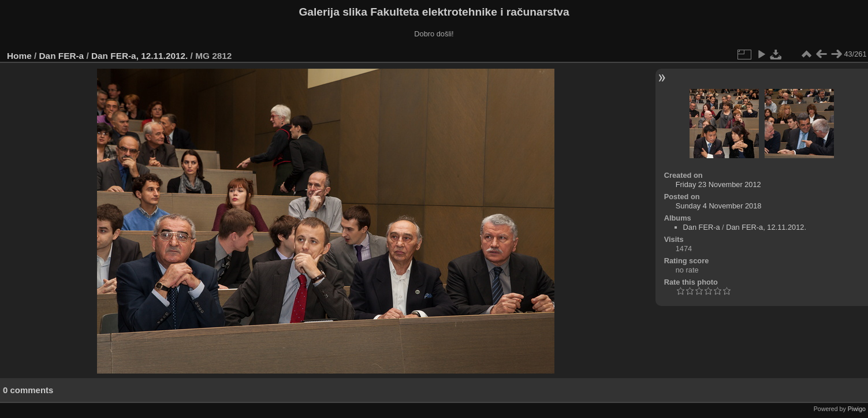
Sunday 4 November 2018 (719, 206)
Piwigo (857, 409)
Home (19, 56)
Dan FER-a (62, 56)
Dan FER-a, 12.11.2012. (139, 56)
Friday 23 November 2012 (718, 184)
